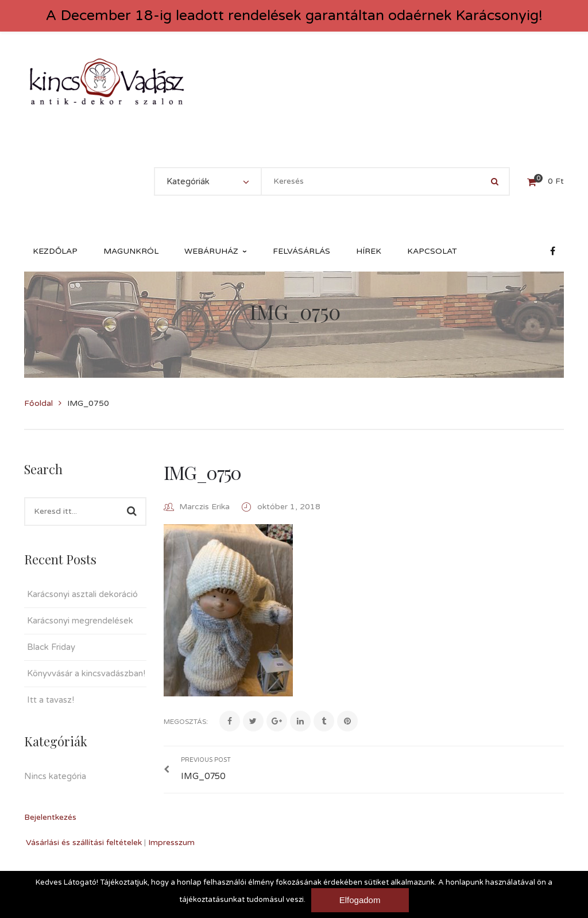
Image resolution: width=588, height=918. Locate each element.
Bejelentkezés (50, 817)
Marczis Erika (204, 507)
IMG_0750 (202, 472)
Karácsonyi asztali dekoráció (82, 594)
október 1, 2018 (289, 507)
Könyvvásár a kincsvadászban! (86, 673)
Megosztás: (186, 722)
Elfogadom (360, 900)
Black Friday (51, 647)
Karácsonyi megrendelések (80, 621)
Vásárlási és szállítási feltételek (84, 843)
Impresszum (171, 843)
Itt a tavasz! (51, 700)
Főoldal (38, 403)
